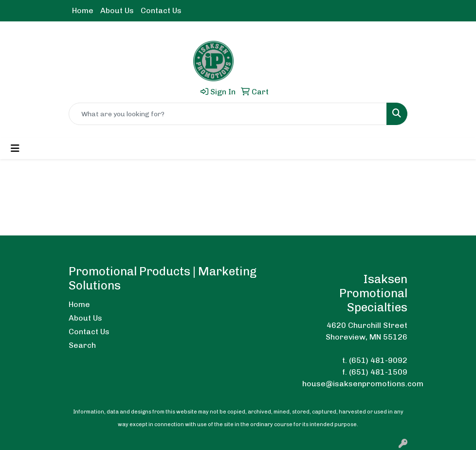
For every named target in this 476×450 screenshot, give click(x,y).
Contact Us (161, 10)
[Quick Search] (228, 114)
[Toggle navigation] (15, 148)
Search (82, 345)
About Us (117, 10)
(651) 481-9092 (378, 360)
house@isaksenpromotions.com (363, 384)
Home (83, 10)
